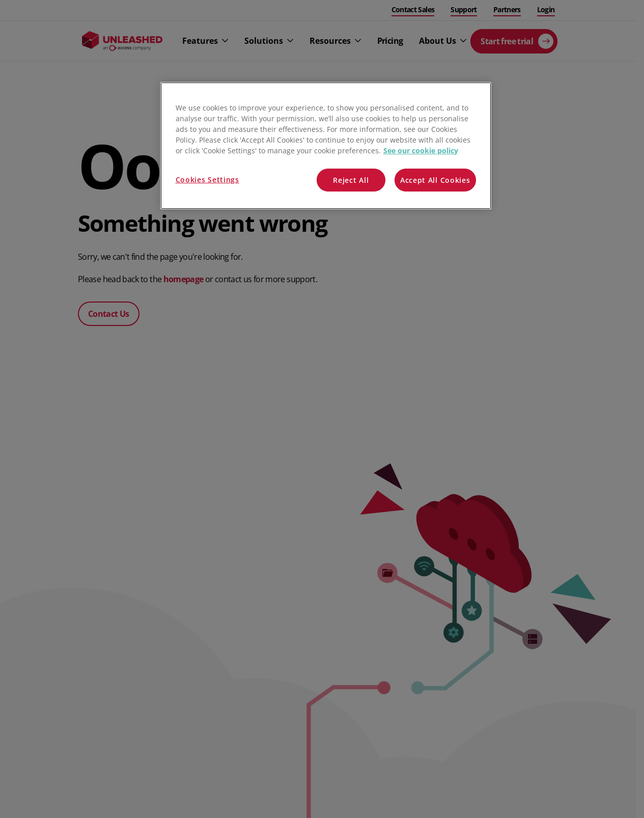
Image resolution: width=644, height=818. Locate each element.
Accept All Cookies (435, 180)
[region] (326, 146)
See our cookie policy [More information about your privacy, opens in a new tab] (421, 151)
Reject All (351, 180)
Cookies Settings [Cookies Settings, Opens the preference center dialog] (207, 180)
